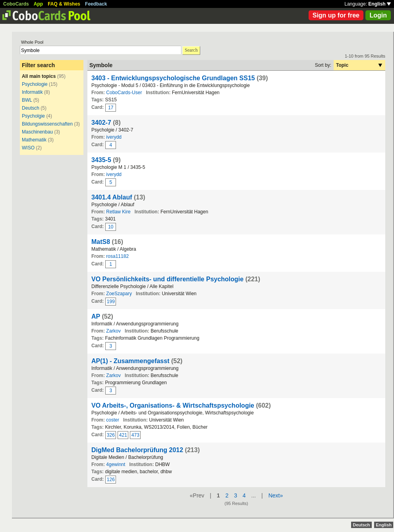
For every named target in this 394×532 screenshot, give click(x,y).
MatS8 (101, 242)
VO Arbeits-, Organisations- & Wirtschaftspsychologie (173, 405)
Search (191, 50)
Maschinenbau (37, 132)
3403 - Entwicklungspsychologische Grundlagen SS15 (173, 78)
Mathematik (34, 140)
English (380, 4)
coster (113, 420)
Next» (276, 495)
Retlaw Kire (118, 212)
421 (123, 435)
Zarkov (113, 331)
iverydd (114, 137)
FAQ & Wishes (64, 4)
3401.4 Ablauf (112, 197)
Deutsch (31, 108)
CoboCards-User (124, 93)
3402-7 (101, 123)
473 (135, 435)
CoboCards (16, 4)
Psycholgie (33, 116)
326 (111, 435)
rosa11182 (117, 256)
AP (96, 316)
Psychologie (35, 84)
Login (378, 15)
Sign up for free (336, 15)
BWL (27, 100)
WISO (28, 148)
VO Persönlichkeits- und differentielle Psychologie (167, 279)
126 (111, 480)
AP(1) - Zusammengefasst (130, 361)
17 (111, 108)
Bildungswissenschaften (47, 124)
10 (111, 227)
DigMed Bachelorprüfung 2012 (137, 450)
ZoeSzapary (119, 294)
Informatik (32, 92)
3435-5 (101, 160)
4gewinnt (116, 464)
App (38, 4)
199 (111, 302)
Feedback (96, 4)
